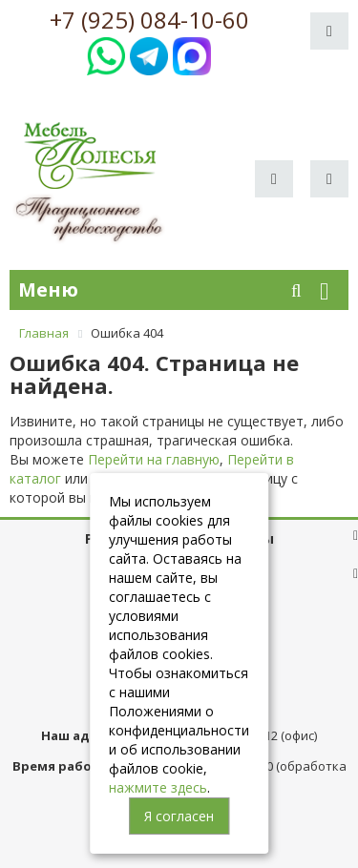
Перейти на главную (154, 459)
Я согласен (179, 816)
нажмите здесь (158, 787)
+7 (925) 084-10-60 (149, 20)
